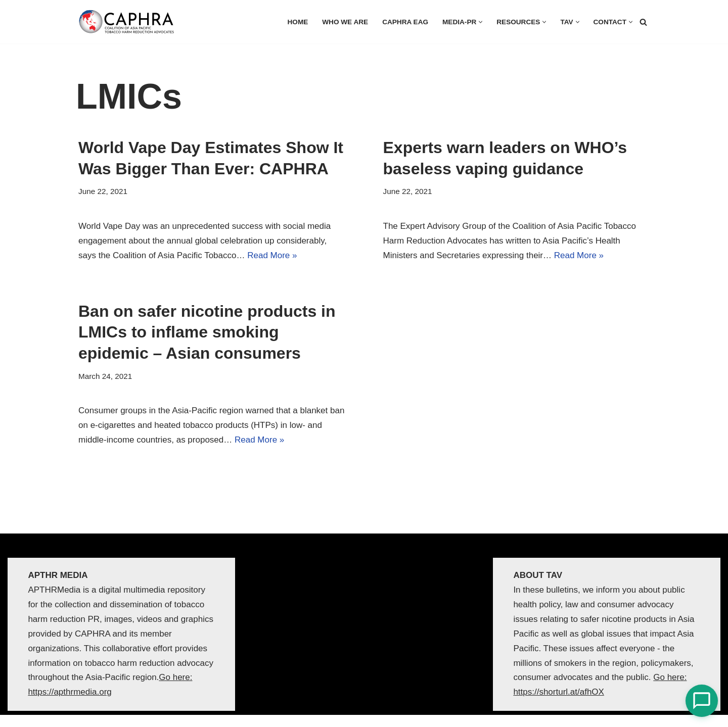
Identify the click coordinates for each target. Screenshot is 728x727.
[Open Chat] (702, 701)
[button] (481, 22)
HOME (298, 22)
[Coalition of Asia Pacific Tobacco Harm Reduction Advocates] (129, 22)
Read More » (272, 255)
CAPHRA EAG (405, 22)
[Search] (643, 22)
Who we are (345, 22)
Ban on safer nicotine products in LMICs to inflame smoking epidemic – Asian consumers (207, 332)
